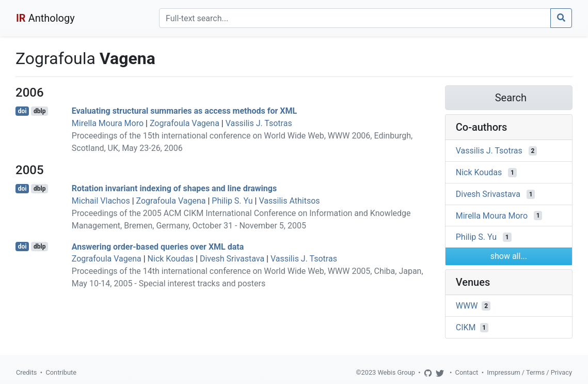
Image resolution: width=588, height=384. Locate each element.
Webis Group (396, 372)
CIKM (466, 327)
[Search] (355, 18)
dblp (39, 111)
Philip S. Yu (232, 201)
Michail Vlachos (101, 201)
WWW (467, 306)
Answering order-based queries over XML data (158, 246)
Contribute (61, 372)
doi (22, 111)
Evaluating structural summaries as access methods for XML (184, 111)
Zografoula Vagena (185, 123)
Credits (26, 372)
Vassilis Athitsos (289, 201)
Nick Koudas (171, 259)
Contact (467, 372)
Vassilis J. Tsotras (259, 123)
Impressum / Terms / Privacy (529, 372)
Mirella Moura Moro (108, 123)
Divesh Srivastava (232, 259)
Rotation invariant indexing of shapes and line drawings (174, 188)
